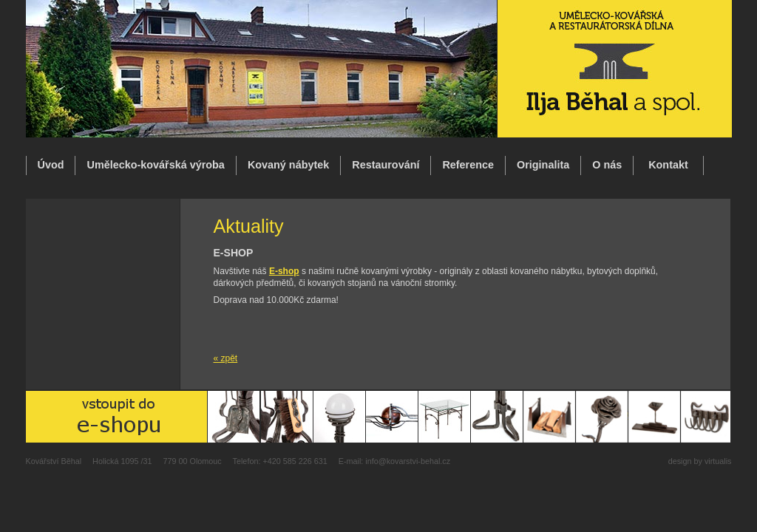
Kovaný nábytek (288, 165)
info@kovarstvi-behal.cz (408, 461)
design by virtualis (700, 461)
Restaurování (386, 165)
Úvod (51, 165)
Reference (468, 165)
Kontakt (668, 165)
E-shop (284, 271)
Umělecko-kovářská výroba (155, 165)
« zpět (226, 358)
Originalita (543, 165)
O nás (607, 165)
